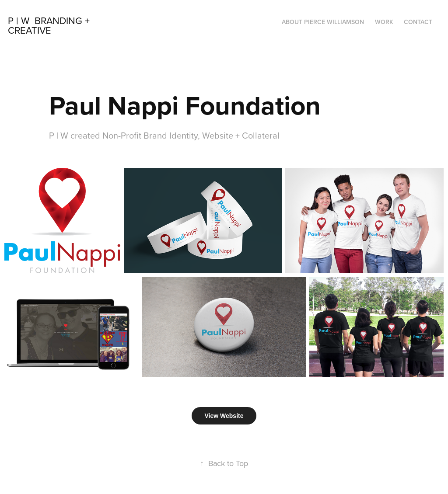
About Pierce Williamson (323, 22)
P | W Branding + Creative (50, 25)
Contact (418, 22)
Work (384, 22)
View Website (224, 416)
